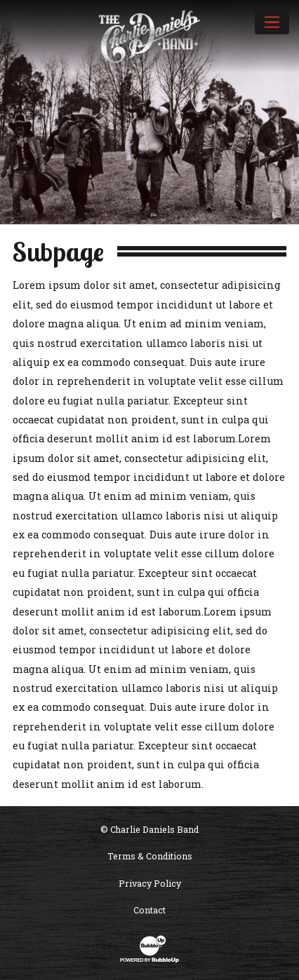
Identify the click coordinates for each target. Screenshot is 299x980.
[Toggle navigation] (272, 22)
